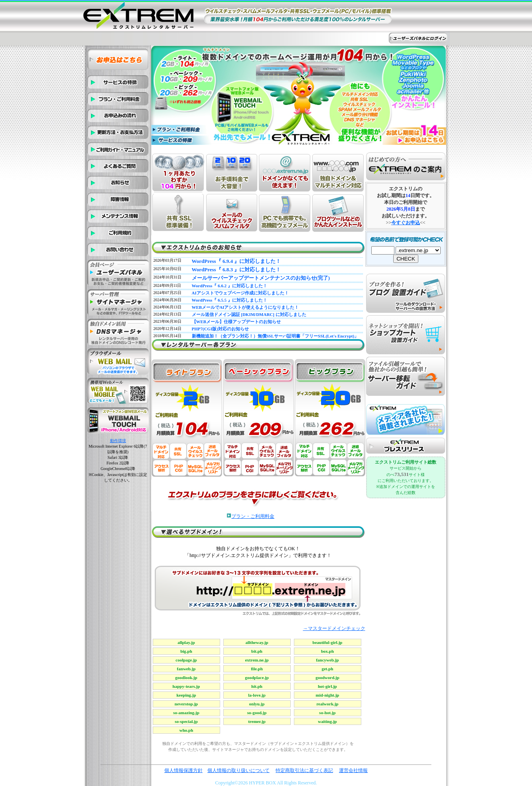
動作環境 (118, 441)
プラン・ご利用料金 (253, 516)
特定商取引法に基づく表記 (304, 770)
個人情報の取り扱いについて (238, 770)
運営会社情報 (353, 770)
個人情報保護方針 (183, 770)
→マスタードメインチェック (334, 628)
